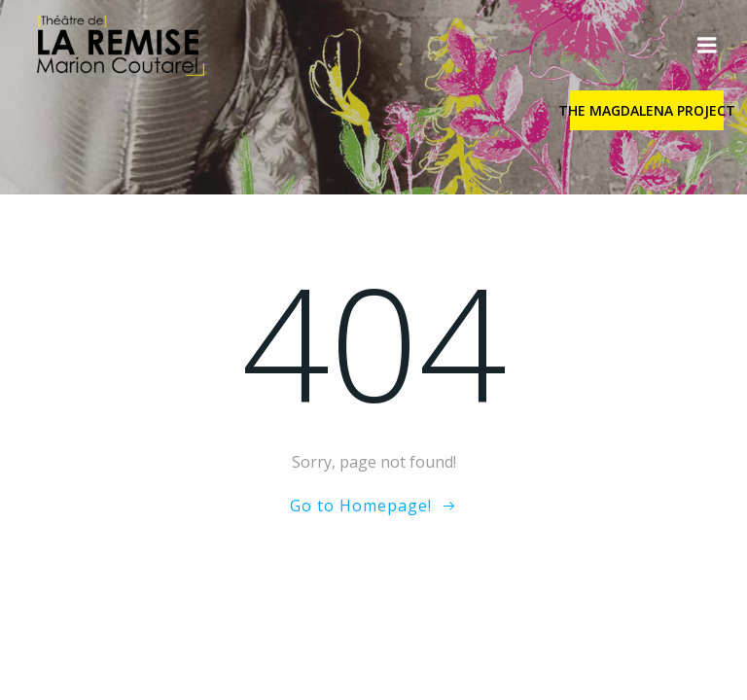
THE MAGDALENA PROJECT (647, 110)
